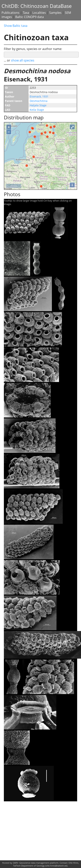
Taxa (26, 13)
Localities (39, 13)
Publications (11, 13)
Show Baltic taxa (16, 26)
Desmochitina (39, 101)
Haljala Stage (38, 105)
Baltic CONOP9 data (30, 17)
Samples (55, 13)
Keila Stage (37, 110)
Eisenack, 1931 (39, 96)
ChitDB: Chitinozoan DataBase (37, 6)
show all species (23, 60)
